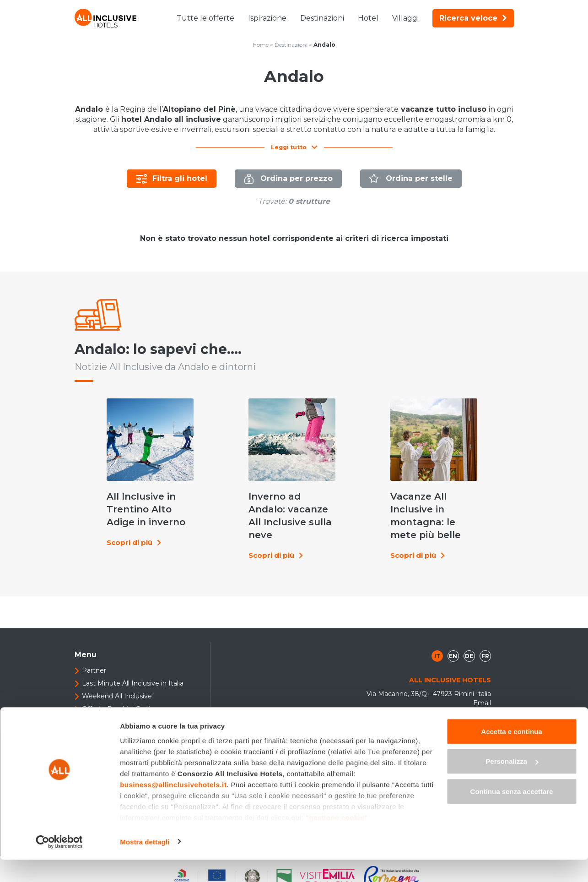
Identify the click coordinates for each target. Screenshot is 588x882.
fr (485, 635)
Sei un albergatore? (113, 701)
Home (261, 45)
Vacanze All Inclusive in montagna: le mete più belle (415, 505)
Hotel (368, 18)
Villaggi (405, 18)
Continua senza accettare (512, 814)
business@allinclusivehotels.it (173, 807)
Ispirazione (267, 18)
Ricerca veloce (473, 18)
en (453, 635)
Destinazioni (322, 18)
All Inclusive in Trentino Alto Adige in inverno (132, 499)
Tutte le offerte (205, 18)
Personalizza (512, 784)
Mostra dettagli (145, 864)
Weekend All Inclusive (117, 675)
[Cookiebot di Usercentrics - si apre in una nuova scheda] (59, 864)
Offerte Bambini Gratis (118, 688)
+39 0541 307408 (459, 728)
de (469, 635)
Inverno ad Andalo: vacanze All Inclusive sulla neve (267, 505)
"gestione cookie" (337, 840)
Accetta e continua (511, 754)
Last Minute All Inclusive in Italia (133, 662)
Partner (94, 649)
